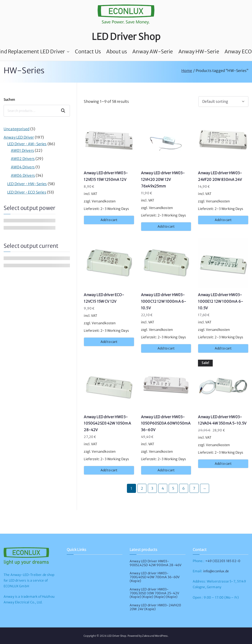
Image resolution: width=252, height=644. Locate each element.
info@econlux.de (216, 571)
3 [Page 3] (152, 488)
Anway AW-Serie (153, 52)
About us (117, 52)
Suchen (9, 100)
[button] (67, 52)
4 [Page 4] (163, 488)
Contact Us (88, 52)
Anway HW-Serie (199, 52)
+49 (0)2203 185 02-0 (223, 561)
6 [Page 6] (184, 488)
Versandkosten (104, 201)
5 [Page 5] (173, 488)
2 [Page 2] (142, 488)
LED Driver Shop (126, 37)
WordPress (161, 636)
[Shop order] (223, 102)
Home (187, 71)
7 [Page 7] (194, 488)
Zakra (146, 636)
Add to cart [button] (109, 220)
